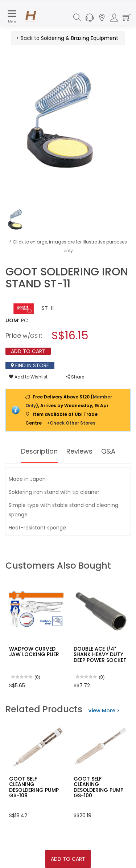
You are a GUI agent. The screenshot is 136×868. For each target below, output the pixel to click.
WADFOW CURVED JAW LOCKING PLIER (34, 652)
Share (75, 377)
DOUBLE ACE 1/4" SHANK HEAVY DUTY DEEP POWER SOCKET (100, 654)
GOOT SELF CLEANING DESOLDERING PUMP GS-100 (98, 787)
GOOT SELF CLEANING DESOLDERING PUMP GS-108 (34, 787)
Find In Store (30, 365)
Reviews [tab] (79, 451)
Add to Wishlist (28, 377)
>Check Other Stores (71, 423)
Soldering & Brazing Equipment (80, 38)
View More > (104, 711)
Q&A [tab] (108, 451)
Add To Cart (68, 859)
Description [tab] (39, 451)
